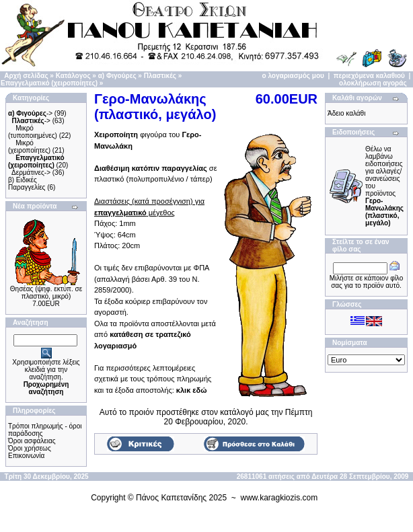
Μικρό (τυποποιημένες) (33, 132)
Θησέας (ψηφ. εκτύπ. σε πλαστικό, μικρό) (46, 293)
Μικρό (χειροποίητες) (29, 147)
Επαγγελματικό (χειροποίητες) (49, 83)
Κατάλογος (73, 76)
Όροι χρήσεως (30, 448)
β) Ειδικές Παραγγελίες (27, 184)
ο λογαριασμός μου (293, 76)
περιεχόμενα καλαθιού (369, 76)
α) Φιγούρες (117, 76)
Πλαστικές (160, 76)
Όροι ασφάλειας (32, 441)
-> (30, 113)
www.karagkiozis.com (279, 498)
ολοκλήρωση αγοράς (373, 83)
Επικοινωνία (26, 456)
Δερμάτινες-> (31, 173)
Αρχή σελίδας (26, 76)
